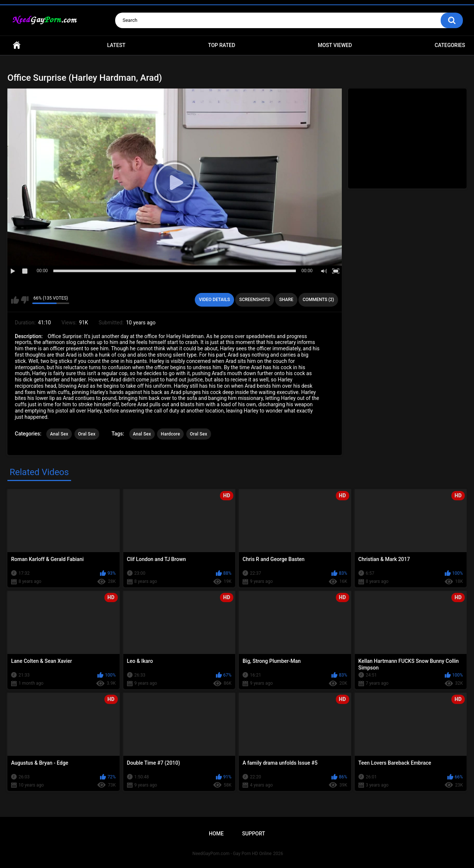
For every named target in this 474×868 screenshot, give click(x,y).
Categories (450, 45)
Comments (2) (318, 300)
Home (17, 45)
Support (254, 834)
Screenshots (255, 300)
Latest (116, 45)
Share (286, 300)
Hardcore (170, 434)
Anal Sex (59, 434)
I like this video (15, 300)
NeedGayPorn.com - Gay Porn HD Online (232, 854)
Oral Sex (87, 434)
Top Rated (222, 45)
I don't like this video (25, 300)
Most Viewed (335, 45)
